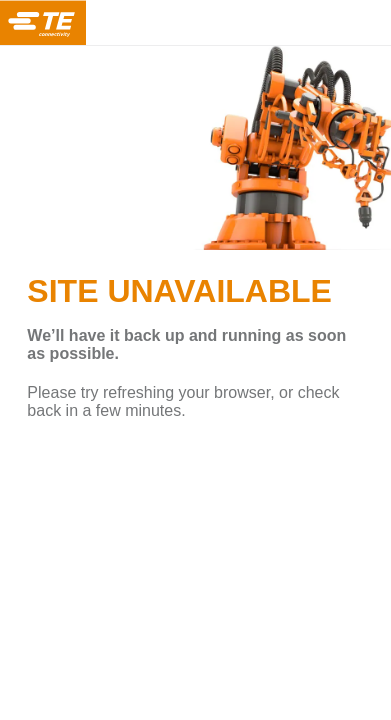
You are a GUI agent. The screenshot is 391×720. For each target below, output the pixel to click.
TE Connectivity (43, 22)
